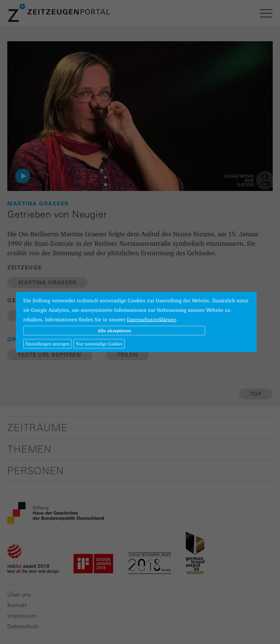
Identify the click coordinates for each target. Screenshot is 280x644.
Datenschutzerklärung (151, 319)
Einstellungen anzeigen (48, 344)
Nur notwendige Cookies (99, 344)
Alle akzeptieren (114, 331)
